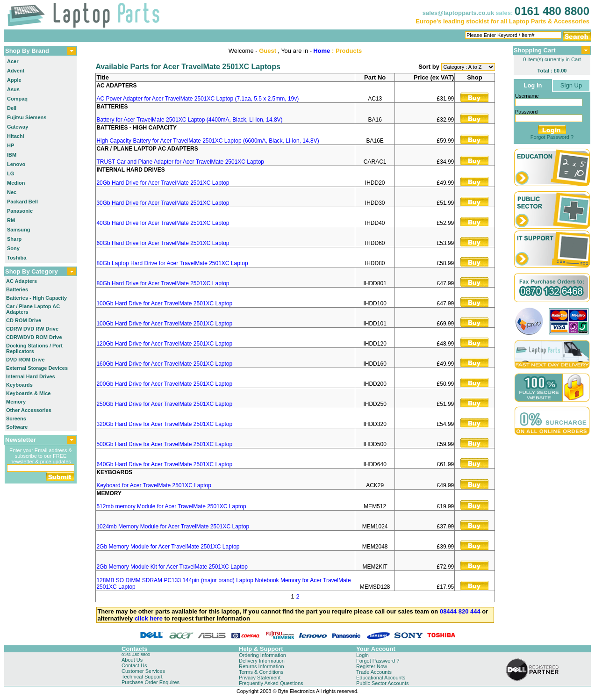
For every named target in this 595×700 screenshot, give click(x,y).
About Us (132, 660)
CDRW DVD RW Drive (32, 329)
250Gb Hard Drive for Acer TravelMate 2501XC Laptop (164, 404)
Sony (13, 248)
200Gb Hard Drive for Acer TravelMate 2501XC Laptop (164, 384)
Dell (12, 108)
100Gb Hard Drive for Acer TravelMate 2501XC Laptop (164, 303)
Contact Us (134, 665)
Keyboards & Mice (28, 393)
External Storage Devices (37, 368)
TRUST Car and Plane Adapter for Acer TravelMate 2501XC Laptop (180, 162)
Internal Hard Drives (31, 376)
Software (17, 427)
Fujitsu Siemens (27, 117)
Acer (13, 61)
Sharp (14, 239)
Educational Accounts (381, 678)
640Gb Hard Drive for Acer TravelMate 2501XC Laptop (164, 464)
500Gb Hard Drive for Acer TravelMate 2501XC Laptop (164, 444)
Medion (16, 183)
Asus (13, 89)
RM (11, 220)
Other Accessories (29, 410)
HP (11, 145)
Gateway (18, 127)
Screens (16, 419)
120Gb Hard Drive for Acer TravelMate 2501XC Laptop (164, 344)
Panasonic (20, 211)
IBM (12, 155)
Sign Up (571, 85)
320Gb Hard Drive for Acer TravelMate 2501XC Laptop (164, 424)
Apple (14, 80)
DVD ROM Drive (25, 360)
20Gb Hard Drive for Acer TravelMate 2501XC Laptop (163, 183)
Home (322, 51)
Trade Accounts (374, 672)
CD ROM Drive (24, 320)
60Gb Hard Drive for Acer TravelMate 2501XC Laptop (163, 243)
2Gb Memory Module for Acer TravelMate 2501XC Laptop (168, 547)
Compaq (17, 99)
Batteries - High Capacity (36, 298)
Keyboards (19, 385)
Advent (16, 71)
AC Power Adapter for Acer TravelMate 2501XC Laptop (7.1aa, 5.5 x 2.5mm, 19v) (197, 99)
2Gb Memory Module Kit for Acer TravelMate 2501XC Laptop (172, 567)
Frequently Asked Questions (271, 683)
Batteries (17, 289)
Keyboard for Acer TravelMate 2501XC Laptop (154, 485)
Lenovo (16, 164)
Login (362, 655)
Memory (16, 402)
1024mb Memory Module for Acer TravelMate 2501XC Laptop (173, 527)
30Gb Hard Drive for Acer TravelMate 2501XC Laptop (163, 203)
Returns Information (262, 666)
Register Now (372, 666)
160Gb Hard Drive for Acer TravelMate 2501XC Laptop (164, 364)
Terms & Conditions (261, 672)
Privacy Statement (260, 678)
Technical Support (142, 677)
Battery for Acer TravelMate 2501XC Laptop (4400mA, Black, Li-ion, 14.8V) (189, 120)
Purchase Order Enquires (151, 682)
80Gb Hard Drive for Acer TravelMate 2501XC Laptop (163, 283)
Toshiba (17, 258)
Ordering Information (262, 655)
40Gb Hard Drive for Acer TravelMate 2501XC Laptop (163, 223)
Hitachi (16, 136)
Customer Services (143, 671)
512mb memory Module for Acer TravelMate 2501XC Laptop (171, 506)
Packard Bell (22, 202)
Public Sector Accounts (383, 683)
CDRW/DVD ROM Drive (34, 337)
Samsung (19, 230)
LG (11, 173)
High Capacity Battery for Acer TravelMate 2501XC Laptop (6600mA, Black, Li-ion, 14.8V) (208, 141)
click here (149, 618)
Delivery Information (262, 661)
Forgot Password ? (552, 137)
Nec (12, 192)
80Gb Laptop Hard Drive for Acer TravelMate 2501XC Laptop (172, 263)
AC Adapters (22, 281)
